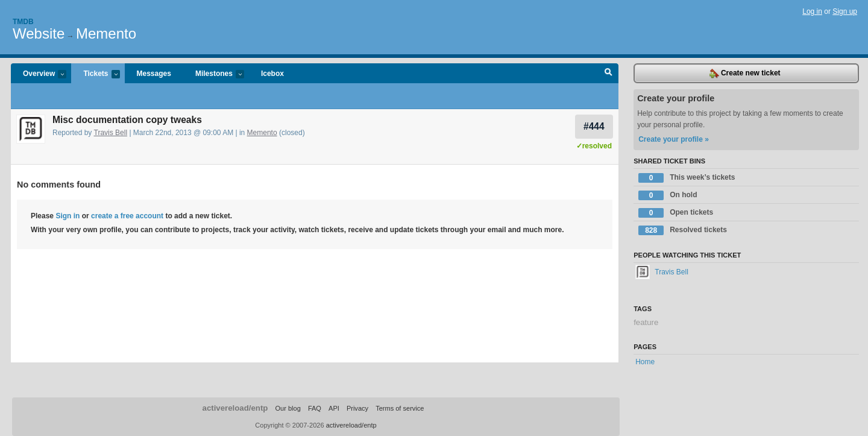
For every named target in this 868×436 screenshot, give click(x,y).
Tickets (95, 74)
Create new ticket (745, 74)
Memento (106, 33)
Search (609, 74)
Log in (812, 11)
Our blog (288, 408)
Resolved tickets (683, 230)
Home (645, 362)
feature (646, 322)
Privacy (357, 408)
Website (39, 33)
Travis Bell (111, 133)
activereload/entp (235, 408)
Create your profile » (674, 139)
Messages (154, 74)
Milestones (214, 74)
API (334, 408)
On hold (668, 195)
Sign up (845, 11)
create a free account (127, 216)
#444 (594, 126)
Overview (39, 74)
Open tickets (676, 213)
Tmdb (23, 22)
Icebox (272, 74)
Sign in (68, 216)
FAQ (315, 408)
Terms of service (400, 408)
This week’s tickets (687, 178)
